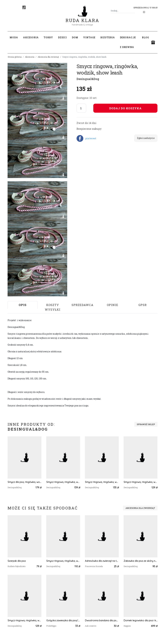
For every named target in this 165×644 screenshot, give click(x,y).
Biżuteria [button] (108, 37)
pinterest (91, 138)
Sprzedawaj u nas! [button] (145, 8)
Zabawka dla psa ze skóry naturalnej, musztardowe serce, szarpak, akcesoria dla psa (141, 561)
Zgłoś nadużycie (146, 138)
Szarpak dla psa (17, 561)
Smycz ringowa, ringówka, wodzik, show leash (63, 482)
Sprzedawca (82, 305)
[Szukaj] (134, 11)
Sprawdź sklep (146, 424)
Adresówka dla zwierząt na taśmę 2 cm (102, 561)
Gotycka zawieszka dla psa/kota (63, 620)
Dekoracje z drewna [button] (128, 42)
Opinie (113, 305)
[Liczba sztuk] (81, 108)
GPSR (143, 305)
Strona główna (15, 57)
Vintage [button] (89, 37)
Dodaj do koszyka (125, 108)
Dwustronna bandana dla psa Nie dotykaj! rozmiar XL (102, 620)
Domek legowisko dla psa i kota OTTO (141, 620)
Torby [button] (48, 37)
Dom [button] (75, 37)
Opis (23, 305)
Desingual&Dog (88, 79)
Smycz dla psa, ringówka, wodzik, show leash (24, 482)
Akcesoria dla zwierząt (48, 57)
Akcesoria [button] (31, 37)
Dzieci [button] (62, 37)
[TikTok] (24, 7)
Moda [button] (14, 37)
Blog (146, 37)
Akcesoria (30, 57)
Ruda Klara (82, 18)
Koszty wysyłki (53, 307)
